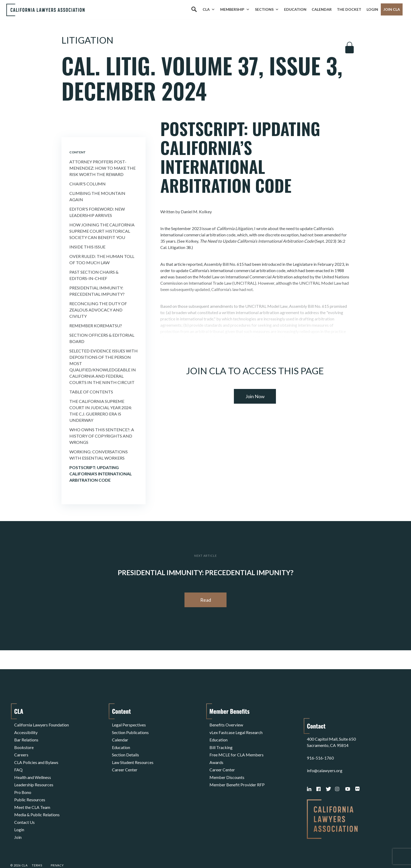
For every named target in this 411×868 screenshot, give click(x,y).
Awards (216, 756)
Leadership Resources (34, 775)
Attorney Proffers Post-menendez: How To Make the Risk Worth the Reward (102, 168)
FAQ (18, 762)
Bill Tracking (221, 743)
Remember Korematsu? (96, 326)
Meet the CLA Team (32, 794)
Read (206, 600)
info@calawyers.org (325, 756)
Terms (37, 851)
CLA (209, 9)
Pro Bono (23, 781)
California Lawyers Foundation (42, 724)
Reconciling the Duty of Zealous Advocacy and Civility (98, 310)
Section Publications (130, 731)
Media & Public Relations (37, 800)
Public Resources (30, 787)
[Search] (194, 9)
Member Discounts (227, 768)
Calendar (322, 9)
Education (295, 9)
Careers (21, 749)
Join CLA (392, 9)
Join (18, 819)
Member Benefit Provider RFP (237, 775)
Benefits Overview (226, 724)
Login (372, 9)
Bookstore (24, 743)
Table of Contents (91, 392)
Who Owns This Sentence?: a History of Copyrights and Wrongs (102, 436)
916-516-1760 (320, 743)
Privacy (57, 851)
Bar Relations (26, 737)
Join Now (255, 396)
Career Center (125, 762)
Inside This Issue (87, 247)
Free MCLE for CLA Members (237, 749)
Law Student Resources (133, 756)
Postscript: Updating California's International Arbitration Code (101, 474)
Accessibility (26, 731)
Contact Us (24, 806)
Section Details (125, 749)
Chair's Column (88, 184)
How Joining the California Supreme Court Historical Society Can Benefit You (102, 231)
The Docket (349, 9)
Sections (267, 9)
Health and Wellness (33, 768)
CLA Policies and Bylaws (36, 756)
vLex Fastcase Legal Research (236, 731)
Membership (235, 9)
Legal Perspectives (129, 724)
